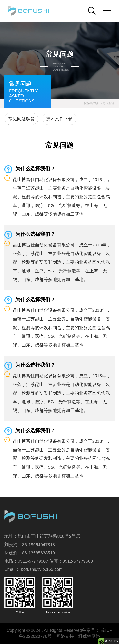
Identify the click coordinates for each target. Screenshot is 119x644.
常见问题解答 (21, 119)
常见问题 (110, 103)
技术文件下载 (59, 119)
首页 (103, 103)
